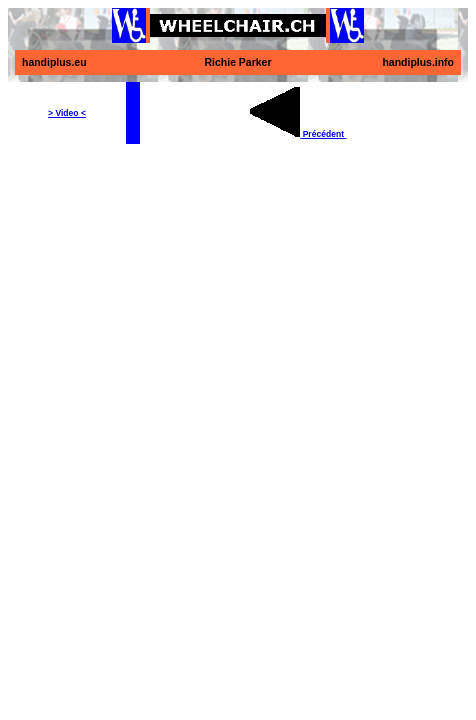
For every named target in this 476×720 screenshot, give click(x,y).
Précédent (298, 134)
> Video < (67, 113)
